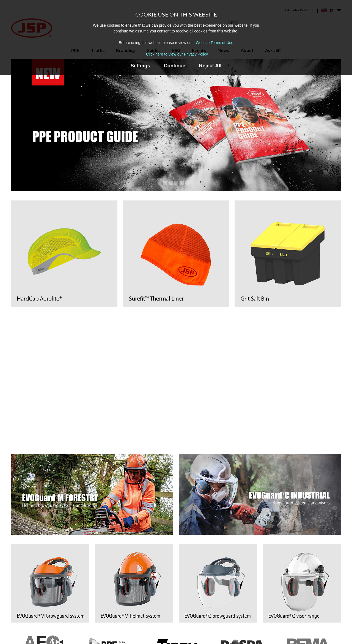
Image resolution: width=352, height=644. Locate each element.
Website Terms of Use (215, 43)
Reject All (210, 66)
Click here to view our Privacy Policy (177, 54)
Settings (140, 66)
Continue (175, 66)
